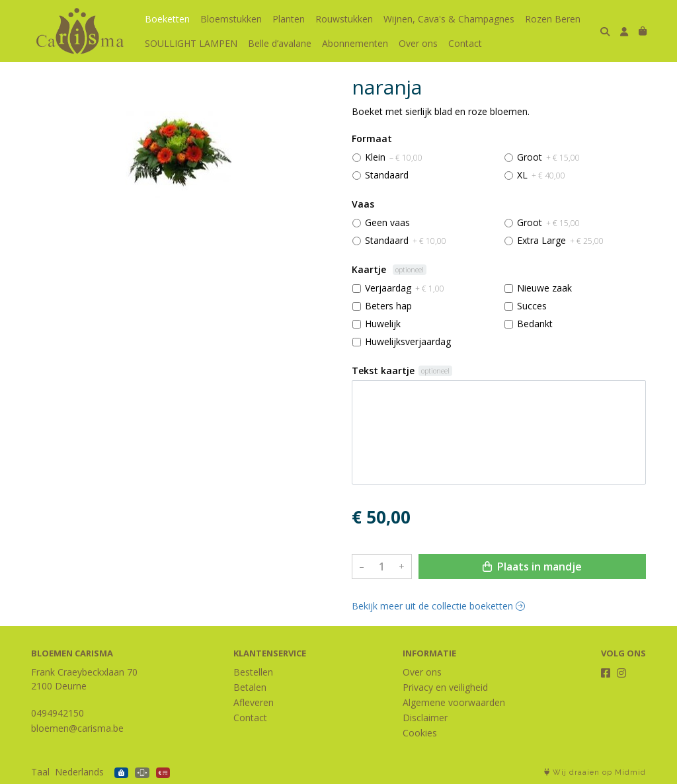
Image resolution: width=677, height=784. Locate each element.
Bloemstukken (231, 19)
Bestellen (253, 672)
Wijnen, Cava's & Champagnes (449, 19)
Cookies (420, 733)
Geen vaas (387, 222)
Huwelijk (383, 324)
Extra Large (560, 240)
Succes (532, 306)
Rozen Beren (553, 19)
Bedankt (535, 324)
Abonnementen (355, 43)
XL (541, 175)
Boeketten (167, 19)
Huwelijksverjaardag (408, 341)
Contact (465, 43)
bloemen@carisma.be (77, 728)
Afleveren (254, 702)
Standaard (387, 175)
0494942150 (58, 713)
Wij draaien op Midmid (595, 772)
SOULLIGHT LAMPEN (191, 43)
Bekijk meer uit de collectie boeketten (438, 606)
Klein (394, 157)
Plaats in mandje (532, 567)
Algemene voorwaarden (454, 702)
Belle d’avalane (280, 43)
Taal (40, 772)
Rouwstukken (344, 19)
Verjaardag (405, 288)
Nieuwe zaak (544, 288)
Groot (548, 157)
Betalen (250, 687)
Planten (289, 19)
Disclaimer (425, 718)
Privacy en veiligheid (445, 687)
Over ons (418, 43)
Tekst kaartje (383, 371)
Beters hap (388, 306)
